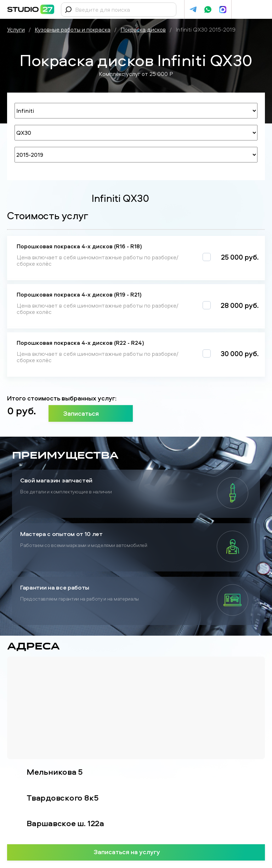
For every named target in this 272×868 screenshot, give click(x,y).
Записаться (91, 413)
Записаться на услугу (136, 852)
